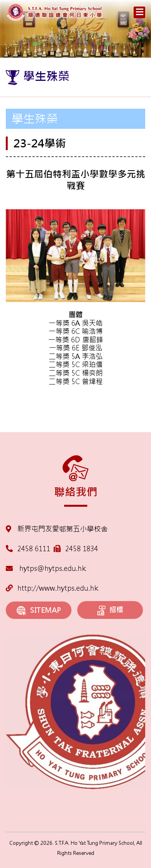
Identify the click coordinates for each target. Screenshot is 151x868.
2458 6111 (34, 549)
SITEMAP (39, 611)
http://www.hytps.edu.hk (52, 588)
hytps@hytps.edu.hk (46, 568)
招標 (110, 610)
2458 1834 (82, 549)
